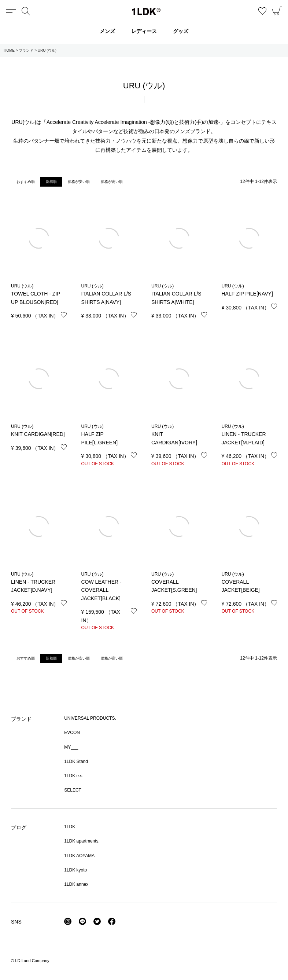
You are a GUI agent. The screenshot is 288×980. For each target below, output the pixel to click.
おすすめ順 (26, 182)
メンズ (107, 31)
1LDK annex (76, 884)
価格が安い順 (79, 182)
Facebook (112, 921)
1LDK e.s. (74, 776)
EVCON (72, 733)
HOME (9, 50)
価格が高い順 (112, 182)
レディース (144, 31)
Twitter (97, 921)
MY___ (71, 747)
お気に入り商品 (262, 11)
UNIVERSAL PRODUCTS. (90, 718)
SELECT (73, 790)
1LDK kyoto (75, 870)
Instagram (68, 921)
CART (277, 11)
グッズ (181, 31)
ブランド (26, 50)
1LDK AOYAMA (79, 856)
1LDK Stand (76, 761)
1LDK (146, 12)
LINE (82, 921)
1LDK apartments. (82, 841)
